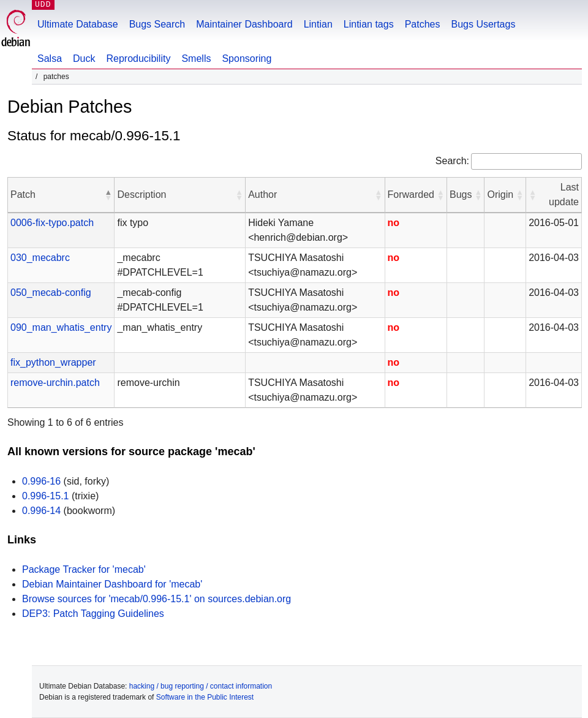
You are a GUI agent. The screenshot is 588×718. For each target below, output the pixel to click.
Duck (84, 59)
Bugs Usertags (483, 24)
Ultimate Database (78, 24)
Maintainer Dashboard (244, 24)
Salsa (50, 59)
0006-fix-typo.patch (52, 223)
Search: (452, 161)
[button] (108, 195)
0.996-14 (41, 511)
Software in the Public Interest (205, 697)
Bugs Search (157, 24)
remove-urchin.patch (55, 383)
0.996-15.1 (46, 496)
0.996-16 (41, 481)
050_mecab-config (51, 293)
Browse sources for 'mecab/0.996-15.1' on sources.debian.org (156, 599)
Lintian (318, 24)
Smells (196, 59)
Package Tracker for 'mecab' (84, 569)
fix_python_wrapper (53, 362)
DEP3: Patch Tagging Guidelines (93, 614)
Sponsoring (247, 59)
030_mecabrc (40, 258)
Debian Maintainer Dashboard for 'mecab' (112, 584)
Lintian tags (369, 24)
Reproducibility (138, 59)
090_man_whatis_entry (61, 327)
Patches (423, 24)
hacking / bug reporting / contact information (201, 686)
